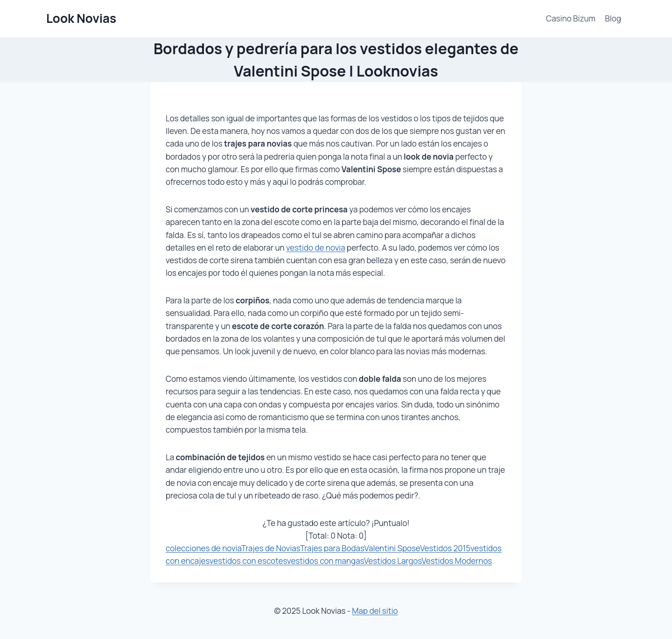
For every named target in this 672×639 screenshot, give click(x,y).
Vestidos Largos (393, 561)
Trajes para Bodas (332, 548)
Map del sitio (375, 611)
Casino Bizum (571, 18)
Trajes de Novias (271, 548)
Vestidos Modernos (457, 561)
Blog (613, 18)
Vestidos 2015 (445, 548)
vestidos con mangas (325, 561)
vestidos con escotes (248, 561)
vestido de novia (316, 248)
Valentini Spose (392, 548)
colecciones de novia (203, 548)
